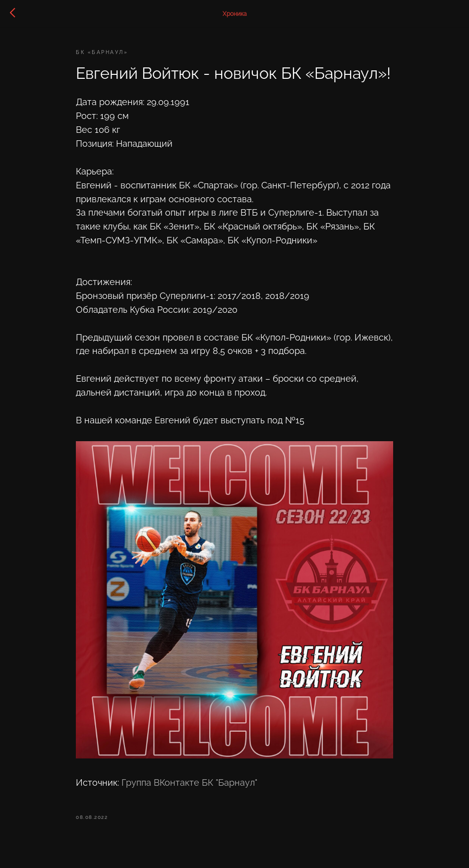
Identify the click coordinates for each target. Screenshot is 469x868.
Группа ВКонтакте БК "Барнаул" (189, 782)
